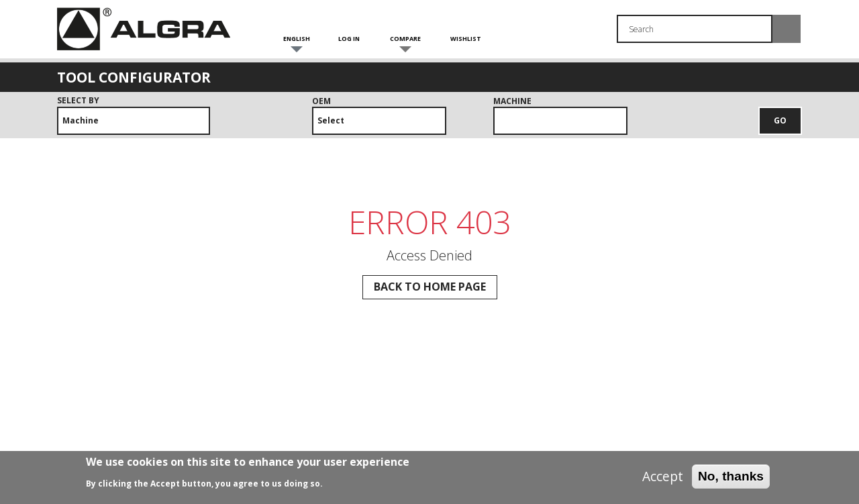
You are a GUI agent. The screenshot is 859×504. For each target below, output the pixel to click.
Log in (349, 39)
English (297, 39)
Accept (663, 480)
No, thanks (731, 480)
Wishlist (466, 39)
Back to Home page (430, 287)
